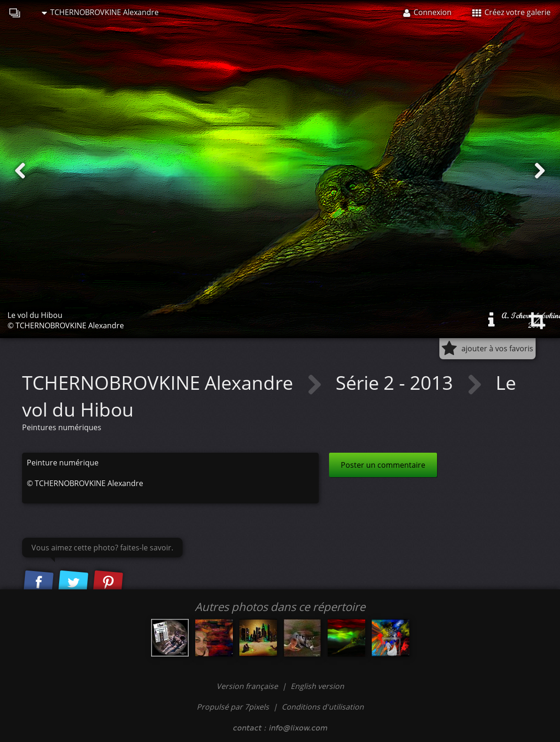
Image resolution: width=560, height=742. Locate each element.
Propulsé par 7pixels (233, 707)
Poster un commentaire (383, 465)
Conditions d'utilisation (323, 707)
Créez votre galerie (511, 12)
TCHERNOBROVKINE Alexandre (100, 12)
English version (317, 686)
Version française (248, 686)
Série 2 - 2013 (397, 383)
